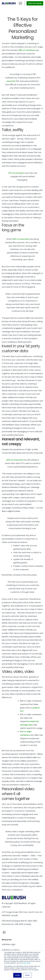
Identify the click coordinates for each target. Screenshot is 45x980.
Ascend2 (11, 81)
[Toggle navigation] (20, 3)
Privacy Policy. (26, 963)
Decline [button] (27, 975)
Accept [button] (17, 975)
